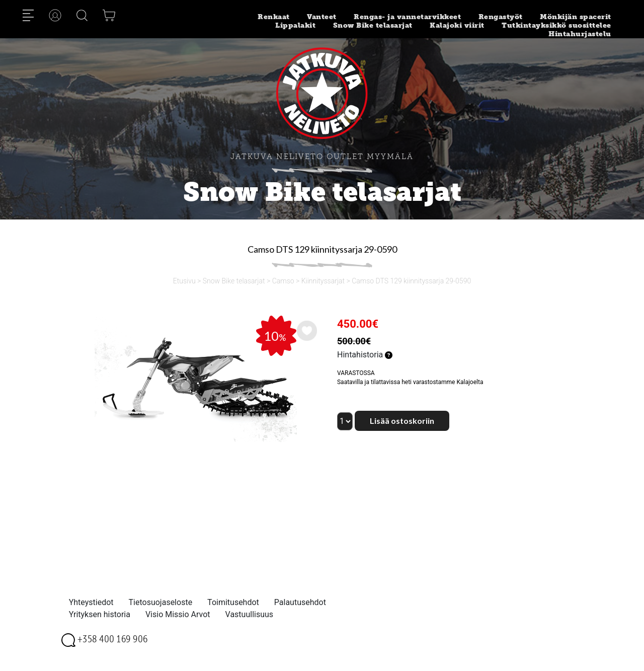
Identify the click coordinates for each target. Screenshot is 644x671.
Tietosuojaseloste (161, 602)
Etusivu (184, 281)
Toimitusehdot (233, 602)
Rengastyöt (501, 17)
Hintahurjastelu (580, 34)
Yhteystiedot (91, 602)
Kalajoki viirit (457, 25)
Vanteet (322, 17)
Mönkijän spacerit (576, 17)
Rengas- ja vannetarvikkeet (407, 17)
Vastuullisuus (250, 614)
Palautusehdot (300, 602)
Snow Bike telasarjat (373, 25)
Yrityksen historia (100, 614)
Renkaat (274, 17)
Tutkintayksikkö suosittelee (556, 25)
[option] (195, 379)
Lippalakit (295, 25)
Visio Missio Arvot (178, 614)
